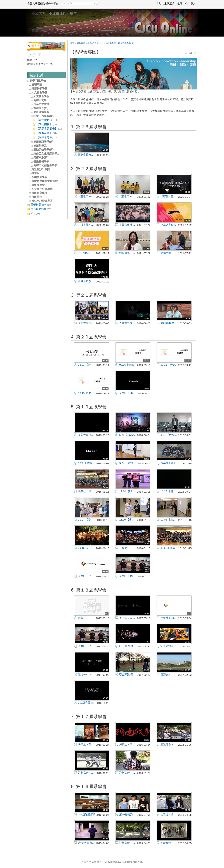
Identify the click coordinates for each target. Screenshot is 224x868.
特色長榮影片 (39, 209)
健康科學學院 (39, 88)
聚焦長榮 (81, 43)
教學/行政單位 (38, 80)
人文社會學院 (39, 92)
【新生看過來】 (46, 120)
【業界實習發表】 (47, 129)
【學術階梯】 (45, 124)
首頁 (72, 43)
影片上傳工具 (167, 4)
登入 (193, 4)
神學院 (35, 173)
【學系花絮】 (45, 133)
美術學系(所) (41, 157)
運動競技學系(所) (43, 150)
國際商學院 (38, 185)
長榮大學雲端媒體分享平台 (43, 4)
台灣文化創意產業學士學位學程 (52, 165)
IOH (33, 214)
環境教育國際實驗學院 (45, 181)
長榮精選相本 (39, 205)
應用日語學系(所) (43, 142)
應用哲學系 (40, 146)
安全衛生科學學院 (42, 189)
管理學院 (37, 85)
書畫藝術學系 (41, 161)
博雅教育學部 (39, 193)
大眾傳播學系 (41, 112)
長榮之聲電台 (41, 104)
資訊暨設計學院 (41, 169)
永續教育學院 (39, 177)
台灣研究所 (40, 100)
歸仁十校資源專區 (42, 201)
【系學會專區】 (46, 137)
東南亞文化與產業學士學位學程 (52, 154)
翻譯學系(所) (41, 108)
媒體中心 (183, 4)
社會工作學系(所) (43, 116)
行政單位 (37, 197)
